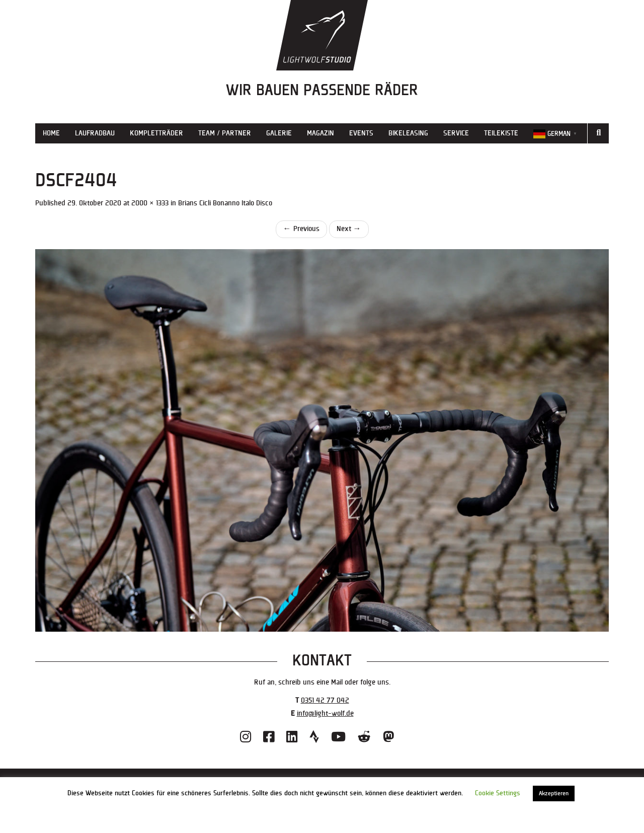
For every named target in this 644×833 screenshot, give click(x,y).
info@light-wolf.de (325, 713)
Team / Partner (225, 133)
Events (361, 133)
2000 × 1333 (150, 203)
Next (349, 229)
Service (456, 133)
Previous (301, 229)
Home (51, 133)
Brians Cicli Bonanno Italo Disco (225, 203)
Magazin (320, 133)
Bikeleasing (408, 133)
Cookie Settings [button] (498, 793)
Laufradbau (95, 133)
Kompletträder (156, 133)
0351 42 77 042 (325, 700)
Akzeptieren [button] (554, 793)
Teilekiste (501, 133)
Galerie (279, 133)
